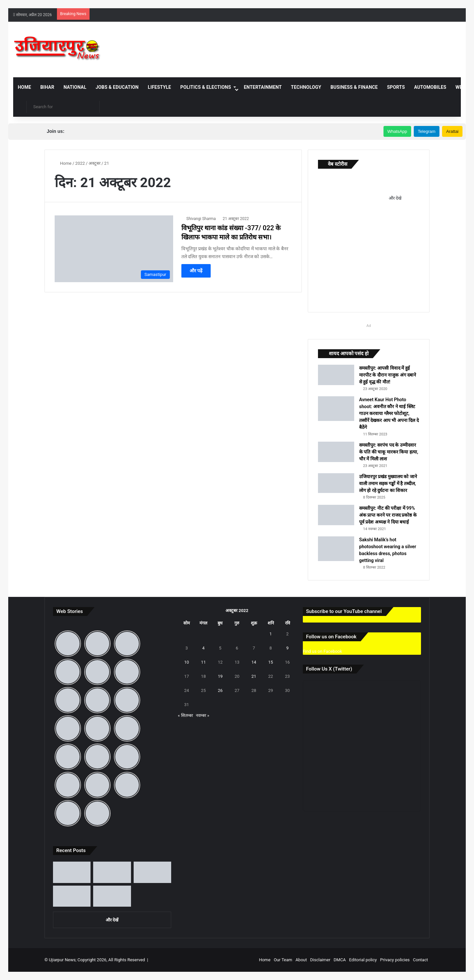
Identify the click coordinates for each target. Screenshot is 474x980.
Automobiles (430, 87)
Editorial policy (363, 960)
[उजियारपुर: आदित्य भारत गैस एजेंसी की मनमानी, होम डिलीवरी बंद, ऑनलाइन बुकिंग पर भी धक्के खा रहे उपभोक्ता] (112, 872)
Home (24, 87)
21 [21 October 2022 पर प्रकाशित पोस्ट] (254, 676)
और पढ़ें (196, 271)
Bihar (47, 87)
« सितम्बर (185, 715)
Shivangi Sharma (201, 219)
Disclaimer (320, 960)
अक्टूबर (94, 163)
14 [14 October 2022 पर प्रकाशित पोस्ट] (254, 662)
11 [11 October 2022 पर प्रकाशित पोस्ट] (204, 662)
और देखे (395, 198)
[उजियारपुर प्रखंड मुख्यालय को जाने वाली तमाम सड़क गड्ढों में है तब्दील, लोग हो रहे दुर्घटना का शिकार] (336, 483)
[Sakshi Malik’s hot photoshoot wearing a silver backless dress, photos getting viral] (336, 549)
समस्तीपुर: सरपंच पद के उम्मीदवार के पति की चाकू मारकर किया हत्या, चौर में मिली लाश (389, 452)
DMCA (340, 960)
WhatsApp (397, 131)
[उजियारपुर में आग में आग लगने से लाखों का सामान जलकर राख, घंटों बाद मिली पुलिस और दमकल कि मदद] (112, 896)
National (75, 87)
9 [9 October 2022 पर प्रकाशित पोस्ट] (287, 648)
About (301, 960)
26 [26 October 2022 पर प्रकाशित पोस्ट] (220, 690)
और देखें (112, 920)
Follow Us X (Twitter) (329, 669)
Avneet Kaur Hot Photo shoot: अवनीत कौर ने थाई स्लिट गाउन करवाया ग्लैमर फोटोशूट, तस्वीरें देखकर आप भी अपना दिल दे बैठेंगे (389, 413)
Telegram (426, 131)
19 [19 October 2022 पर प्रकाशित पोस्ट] (220, 676)
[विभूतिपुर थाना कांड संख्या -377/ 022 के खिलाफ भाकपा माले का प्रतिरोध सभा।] (114, 249)
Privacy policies (395, 960)
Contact (421, 960)
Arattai (452, 131)
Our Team (283, 960)
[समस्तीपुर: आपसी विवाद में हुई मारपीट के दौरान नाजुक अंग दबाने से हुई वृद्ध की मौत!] (336, 375)
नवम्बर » (202, 715)
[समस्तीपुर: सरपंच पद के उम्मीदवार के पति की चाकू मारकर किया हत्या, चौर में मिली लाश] (336, 452)
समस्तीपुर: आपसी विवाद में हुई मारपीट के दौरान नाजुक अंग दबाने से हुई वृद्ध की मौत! (388, 375)
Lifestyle (159, 87)
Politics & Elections (206, 87)
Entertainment (263, 87)
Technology (306, 87)
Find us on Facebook (322, 651)
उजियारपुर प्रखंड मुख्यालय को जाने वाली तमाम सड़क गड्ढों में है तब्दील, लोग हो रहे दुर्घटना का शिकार (388, 483)
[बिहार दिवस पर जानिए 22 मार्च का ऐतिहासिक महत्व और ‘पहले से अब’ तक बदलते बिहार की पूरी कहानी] (152, 872)
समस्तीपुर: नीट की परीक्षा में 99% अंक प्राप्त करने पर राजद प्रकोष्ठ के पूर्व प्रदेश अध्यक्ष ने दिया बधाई (388, 515)
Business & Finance (354, 87)
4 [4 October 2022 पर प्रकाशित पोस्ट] (203, 648)
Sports (396, 87)
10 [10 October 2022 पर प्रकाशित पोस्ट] (187, 662)
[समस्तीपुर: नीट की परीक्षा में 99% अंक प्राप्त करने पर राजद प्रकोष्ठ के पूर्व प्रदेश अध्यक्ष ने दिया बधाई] (336, 515)
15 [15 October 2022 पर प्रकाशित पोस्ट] (271, 662)
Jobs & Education (117, 87)
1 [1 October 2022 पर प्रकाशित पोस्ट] (270, 634)
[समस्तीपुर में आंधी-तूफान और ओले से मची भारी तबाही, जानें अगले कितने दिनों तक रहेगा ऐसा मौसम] (72, 896)
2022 (80, 163)
